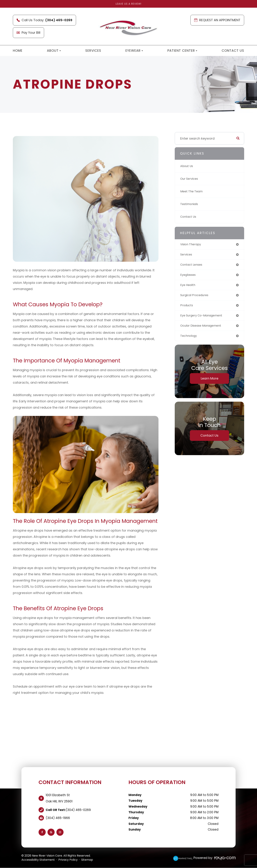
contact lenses (193, 266)
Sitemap (87, 860)
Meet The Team (193, 191)
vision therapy (192, 244)
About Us (187, 166)
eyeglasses (189, 276)
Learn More (210, 382)
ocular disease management (203, 329)
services (187, 255)
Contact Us (233, 51)
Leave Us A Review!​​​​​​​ (128, 4)
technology (190, 339)
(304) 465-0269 (78, 810)
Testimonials (190, 204)
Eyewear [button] (134, 51)
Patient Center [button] (182, 51)
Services (93, 51)
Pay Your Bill (28, 33)
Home (18, 51)
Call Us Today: (44, 20)
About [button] (54, 51)
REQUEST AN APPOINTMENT (217, 20)
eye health (188, 287)
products (187, 308)
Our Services (190, 179)
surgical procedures (196, 297)
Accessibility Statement (38, 860)
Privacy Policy (68, 860)
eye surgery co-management (204, 318)
